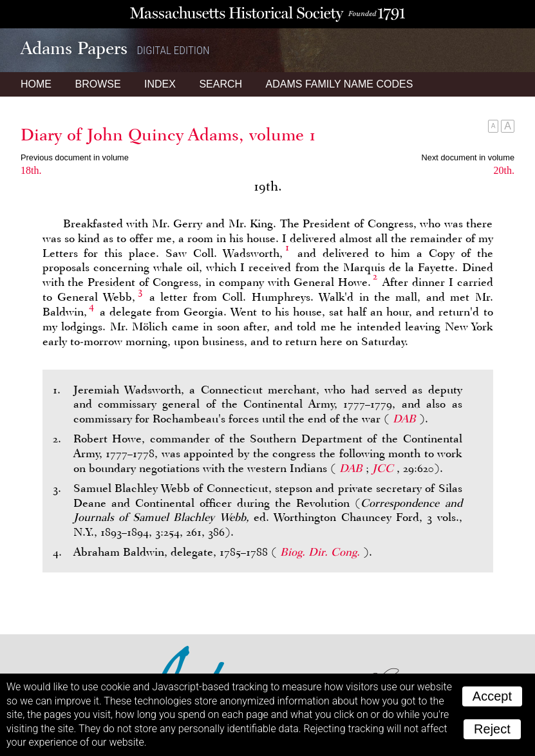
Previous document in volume (75, 157)
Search (221, 84)
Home (36, 84)
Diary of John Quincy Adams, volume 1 (168, 135)
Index (160, 84)
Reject (492, 729)
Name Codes (340, 84)
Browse (98, 84)
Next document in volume (468, 157)
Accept (492, 696)
